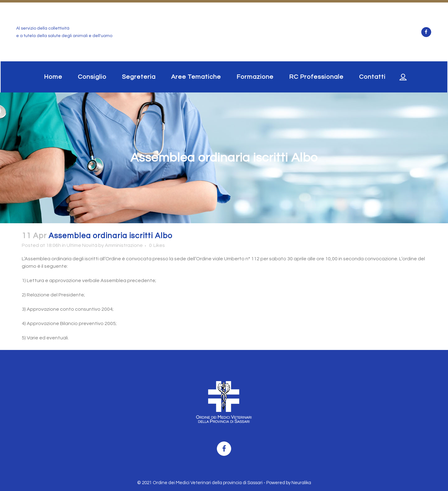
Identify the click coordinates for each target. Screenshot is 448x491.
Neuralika (301, 483)
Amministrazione (124, 245)
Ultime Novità (82, 245)
